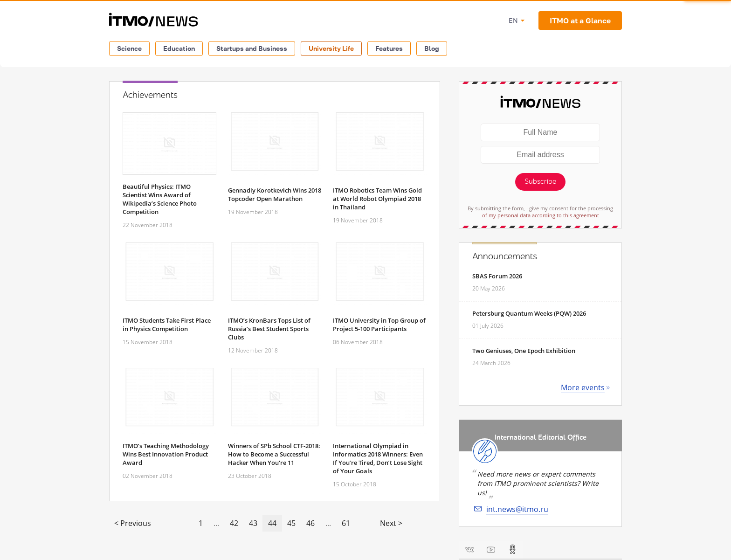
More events (583, 387)
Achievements (150, 95)
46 (310, 523)
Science (129, 48)
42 (234, 523)
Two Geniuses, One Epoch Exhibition (524, 351)
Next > (391, 523)
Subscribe (540, 182)
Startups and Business (252, 48)
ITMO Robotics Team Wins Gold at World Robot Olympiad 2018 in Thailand (377, 199)
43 (253, 523)
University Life (331, 48)
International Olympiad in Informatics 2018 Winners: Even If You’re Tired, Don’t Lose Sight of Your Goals (378, 458)
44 (272, 523)
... (216, 523)
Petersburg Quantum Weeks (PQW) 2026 (529, 313)
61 (346, 523)
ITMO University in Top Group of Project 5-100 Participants (379, 325)
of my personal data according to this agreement (541, 215)
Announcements (505, 256)
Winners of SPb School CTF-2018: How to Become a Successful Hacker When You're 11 (274, 454)
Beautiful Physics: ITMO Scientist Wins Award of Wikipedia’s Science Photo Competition (160, 199)
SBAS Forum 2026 (497, 276)
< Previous (133, 523)
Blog (432, 48)
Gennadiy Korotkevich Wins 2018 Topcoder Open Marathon (275, 194)
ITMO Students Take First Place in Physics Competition (167, 325)
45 (291, 523)
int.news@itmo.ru (517, 509)
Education (179, 48)
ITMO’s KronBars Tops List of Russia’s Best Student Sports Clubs (269, 329)
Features (389, 48)
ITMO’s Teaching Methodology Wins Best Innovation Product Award (166, 454)
